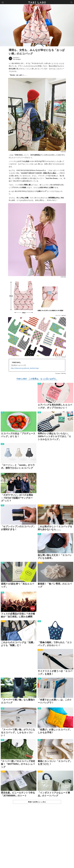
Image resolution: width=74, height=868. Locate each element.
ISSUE (3, 474)
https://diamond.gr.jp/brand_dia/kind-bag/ (25, 369)
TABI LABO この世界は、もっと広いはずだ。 (37, 379)
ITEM (39, 384)
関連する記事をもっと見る (37, 802)
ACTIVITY (40, 506)
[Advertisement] (37, 838)
